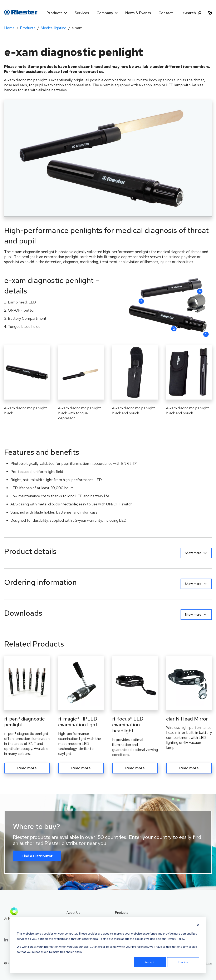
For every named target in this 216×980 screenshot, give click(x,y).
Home (9, 28)
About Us (73, 911)
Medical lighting (53, 28)
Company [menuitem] (105, 13)
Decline (183, 962)
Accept (150, 962)
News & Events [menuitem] (138, 13)
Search (190, 13)
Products (28, 28)
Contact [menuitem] (166, 13)
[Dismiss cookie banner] (198, 926)
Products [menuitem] (54, 13)
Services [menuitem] (82, 13)
